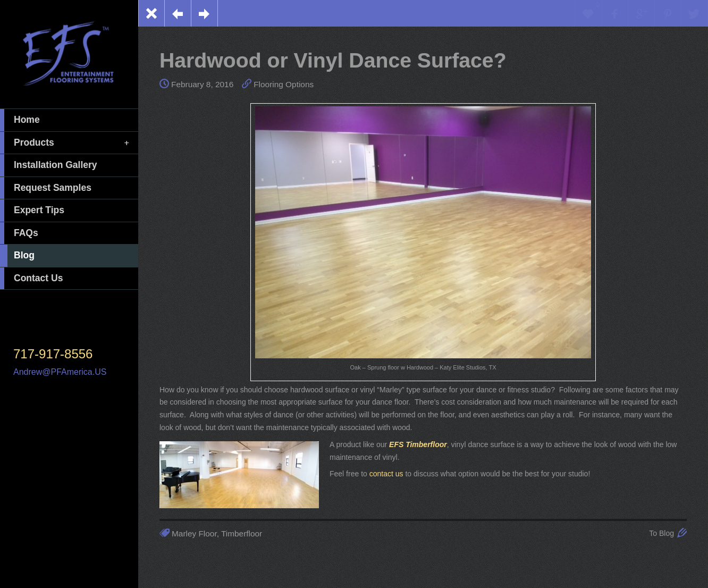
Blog (17, 256)
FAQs (19, 233)
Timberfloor (242, 534)
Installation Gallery (49, 165)
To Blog (661, 533)
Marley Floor (194, 534)
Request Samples (46, 188)
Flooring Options (284, 84)
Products (65, 143)
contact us (386, 474)
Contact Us (31, 279)
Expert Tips (32, 211)
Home (20, 120)
